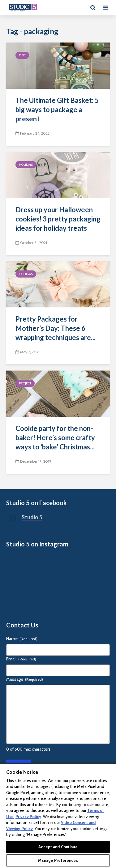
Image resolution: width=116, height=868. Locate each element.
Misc (22, 55)
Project (25, 383)
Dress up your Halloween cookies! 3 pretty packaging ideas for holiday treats (58, 219)
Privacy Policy (28, 817)
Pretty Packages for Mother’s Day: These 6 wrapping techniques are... (56, 328)
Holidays (26, 165)
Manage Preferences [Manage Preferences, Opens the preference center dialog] (58, 860)
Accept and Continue (58, 847)
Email (21, 659)
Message (25, 679)
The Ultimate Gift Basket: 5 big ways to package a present (57, 110)
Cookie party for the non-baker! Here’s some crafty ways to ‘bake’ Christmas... (55, 438)
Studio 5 (32, 517)
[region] (58, 815)
